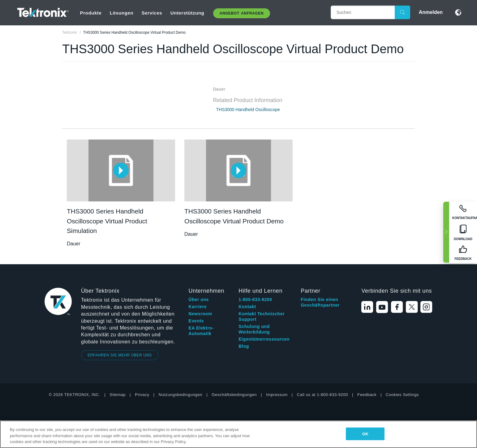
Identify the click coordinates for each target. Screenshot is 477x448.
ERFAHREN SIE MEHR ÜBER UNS (120, 355)
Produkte (91, 13)
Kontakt (247, 307)
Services (152, 13)
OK (365, 434)
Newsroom (200, 314)
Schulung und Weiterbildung (254, 329)
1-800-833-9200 (255, 299)
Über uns (198, 299)
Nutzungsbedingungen (181, 395)
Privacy (142, 395)
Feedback (367, 395)
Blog (244, 346)
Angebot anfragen (242, 13)
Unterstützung (187, 13)
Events (196, 321)
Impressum (277, 395)
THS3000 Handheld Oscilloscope (248, 110)
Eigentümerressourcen (264, 339)
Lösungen (122, 13)
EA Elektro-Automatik (201, 331)
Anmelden (431, 12)
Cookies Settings (402, 395)
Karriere (198, 307)
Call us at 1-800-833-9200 (322, 395)
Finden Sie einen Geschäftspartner (320, 302)
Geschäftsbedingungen (234, 395)
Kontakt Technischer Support (262, 317)
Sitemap (118, 395)
